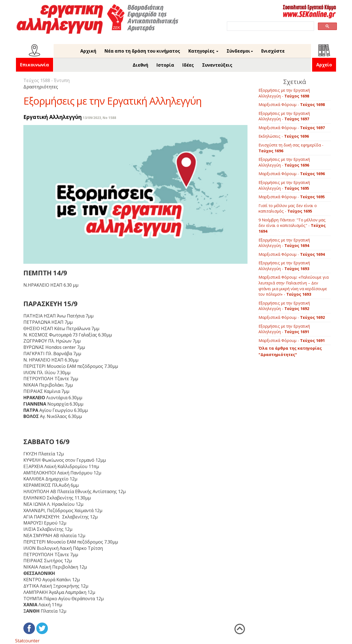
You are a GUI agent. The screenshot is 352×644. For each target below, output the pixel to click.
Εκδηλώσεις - (284, 136)
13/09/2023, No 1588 (99, 118)
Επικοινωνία (35, 65)
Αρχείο (324, 65)
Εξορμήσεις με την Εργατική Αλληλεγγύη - (284, 93)
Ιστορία (165, 65)
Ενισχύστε (273, 51)
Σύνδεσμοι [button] (240, 51)
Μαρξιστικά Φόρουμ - (292, 104)
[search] (270, 26)
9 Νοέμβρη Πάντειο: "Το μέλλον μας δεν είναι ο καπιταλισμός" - (292, 225)
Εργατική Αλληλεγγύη (53, 117)
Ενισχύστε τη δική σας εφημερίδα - (291, 148)
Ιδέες (188, 65)
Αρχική (88, 51)
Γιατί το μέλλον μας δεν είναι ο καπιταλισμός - (288, 208)
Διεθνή (140, 65)
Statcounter (27, 641)
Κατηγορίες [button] (203, 51)
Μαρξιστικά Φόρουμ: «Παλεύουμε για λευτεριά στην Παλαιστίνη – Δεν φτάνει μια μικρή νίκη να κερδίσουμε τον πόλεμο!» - (294, 286)
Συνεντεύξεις (217, 65)
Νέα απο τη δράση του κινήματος (142, 51)
